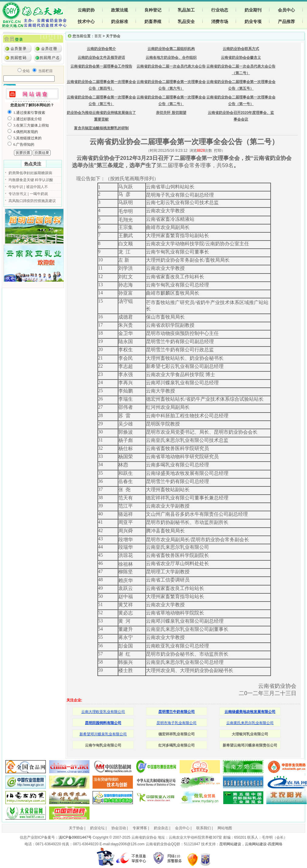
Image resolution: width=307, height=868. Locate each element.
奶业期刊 (253, 10)
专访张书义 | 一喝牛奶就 (28, 194)
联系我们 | (204, 828)
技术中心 (86, 22)
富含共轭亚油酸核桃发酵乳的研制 (101, 128)
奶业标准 (120, 22)
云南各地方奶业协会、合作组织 (171, 58)
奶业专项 (253, 22)
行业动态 (220, 10)
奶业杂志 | (162, 828)
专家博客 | (141, 828)
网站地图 (225, 828)
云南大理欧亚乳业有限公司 (103, 712)
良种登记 (153, 10)
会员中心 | (183, 828)
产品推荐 (286, 22)
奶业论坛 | (98, 828)
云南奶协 (86, 10)
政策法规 (120, 10)
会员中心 (286, 10)
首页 (98, 36)
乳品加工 (186, 10)
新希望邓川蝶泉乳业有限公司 (103, 734)
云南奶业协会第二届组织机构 (171, 49)
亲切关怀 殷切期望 (171, 113)
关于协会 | (77, 828)
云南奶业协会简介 (101, 49)
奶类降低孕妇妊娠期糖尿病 (30, 173)
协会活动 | (120, 828)
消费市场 (220, 22)
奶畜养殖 (153, 22)
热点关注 (33, 164)
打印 (218, 151)
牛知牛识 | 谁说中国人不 (28, 187)
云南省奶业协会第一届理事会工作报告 (101, 66)
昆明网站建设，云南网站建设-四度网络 (251, 844)
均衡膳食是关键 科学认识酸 (31, 180)
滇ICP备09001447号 (75, 837)
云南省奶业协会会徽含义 (241, 58)
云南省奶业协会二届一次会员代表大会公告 (171, 66)
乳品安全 (186, 22)
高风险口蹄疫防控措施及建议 (32, 201)
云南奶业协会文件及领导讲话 (101, 58)
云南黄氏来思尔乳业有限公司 (250, 723)
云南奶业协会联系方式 (241, 49)
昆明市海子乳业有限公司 (177, 723)
